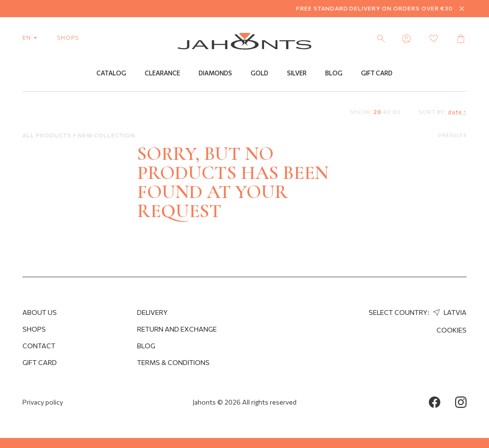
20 (377, 112)
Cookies (452, 330)
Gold (260, 73)
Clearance (162, 73)
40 (387, 112)
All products (48, 135)
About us (40, 312)
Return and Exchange (177, 329)
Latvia (449, 312)
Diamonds (215, 73)
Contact (39, 346)
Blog (334, 73)
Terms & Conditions (173, 362)
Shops (34, 329)
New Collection (106, 135)
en (32, 37)
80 (397, 112)
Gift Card (377, 73)
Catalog (111, 73)
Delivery (152, 312)
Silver (297, 73)
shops (68, 37)
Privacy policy (43, 402)
